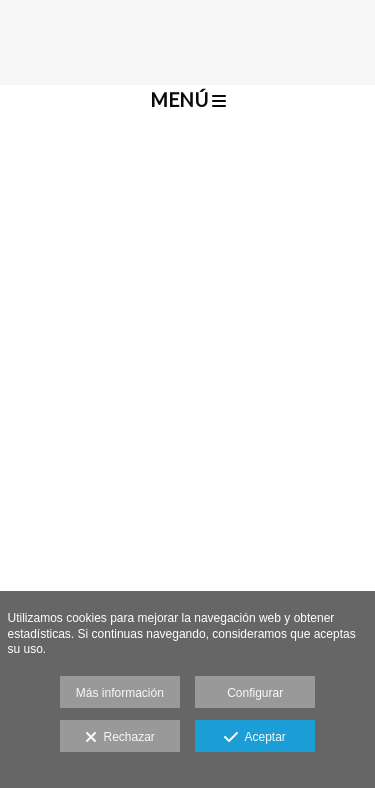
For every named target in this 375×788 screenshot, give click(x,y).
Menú (188, 99)
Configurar (255, 693)
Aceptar (254, 738)
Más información (120, 693)
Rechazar (120, 738)
